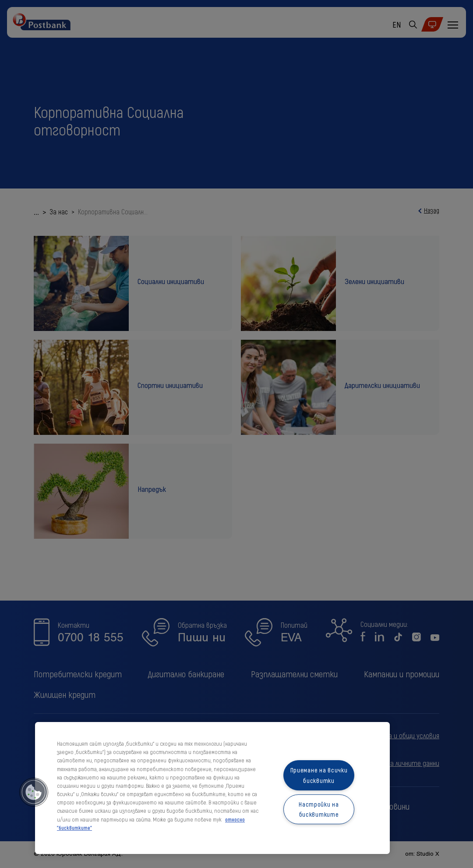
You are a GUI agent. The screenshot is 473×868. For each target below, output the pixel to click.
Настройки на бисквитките (319, 809)
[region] (212, 788)
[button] (34, 792)
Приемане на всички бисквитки (319, 776)
